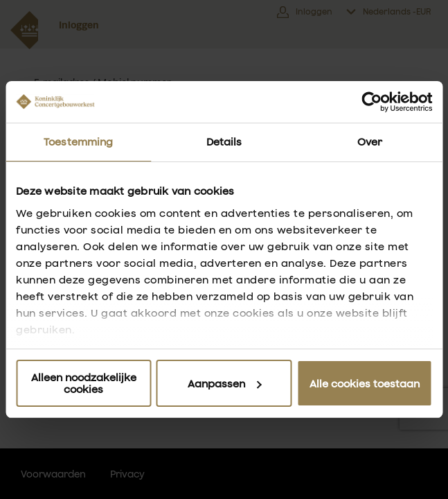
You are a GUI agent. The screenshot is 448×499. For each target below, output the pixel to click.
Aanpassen (225, 384)
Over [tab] (370, 142)
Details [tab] (224, 142)
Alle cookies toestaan (365, 384)
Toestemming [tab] (78, 142)
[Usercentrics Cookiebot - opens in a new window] (371, 102)
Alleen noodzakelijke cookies (84, 383)
